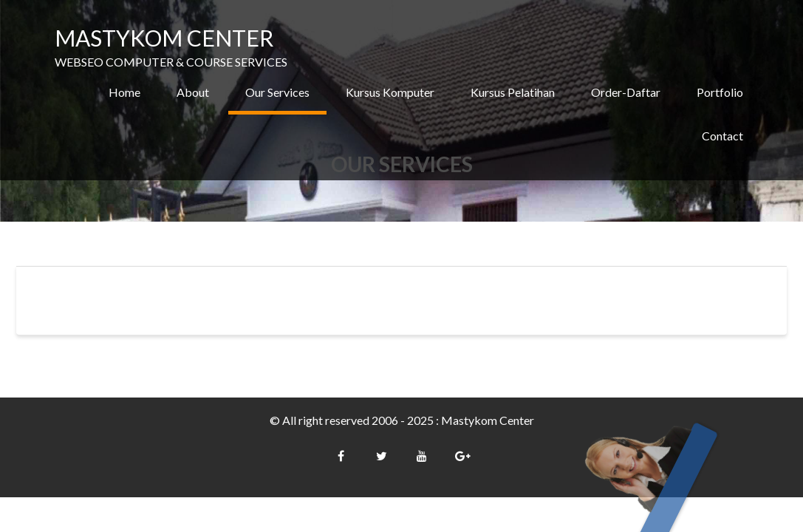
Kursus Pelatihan (513, 92)
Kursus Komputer (390, 92)
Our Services (277, 92)
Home (124, 92)
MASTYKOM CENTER (164, 38)
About (193, 92)
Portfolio (720, 92)
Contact (722, 136)
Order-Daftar (626, 92)
